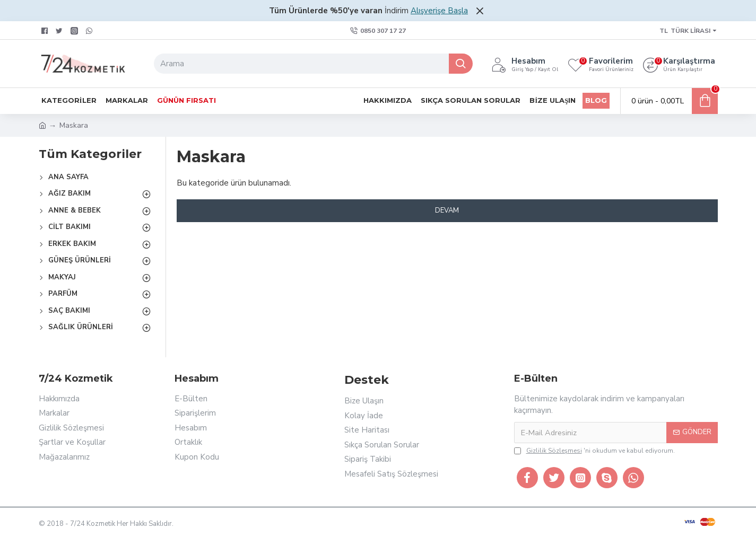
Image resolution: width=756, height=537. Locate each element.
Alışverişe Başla (439, 11)
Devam (447, 210)
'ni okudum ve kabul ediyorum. (594, 451)
